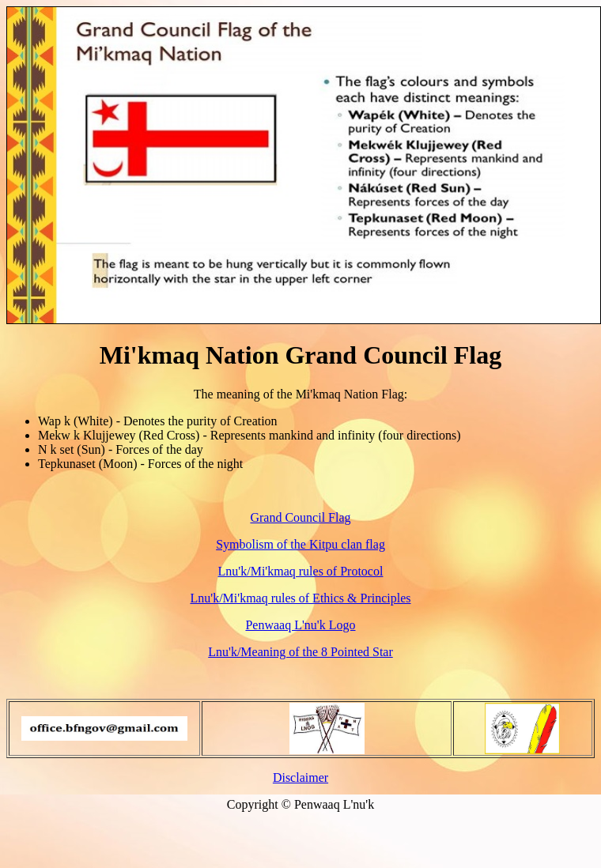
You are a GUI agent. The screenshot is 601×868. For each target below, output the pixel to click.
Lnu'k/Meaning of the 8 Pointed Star (300, 652)
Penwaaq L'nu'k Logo (300, 625)
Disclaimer (300, 777)
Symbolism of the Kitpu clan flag (300, 544)
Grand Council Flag (300, 517)
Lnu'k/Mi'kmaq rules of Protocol (301, 571)
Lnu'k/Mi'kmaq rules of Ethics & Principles (300, 598)
